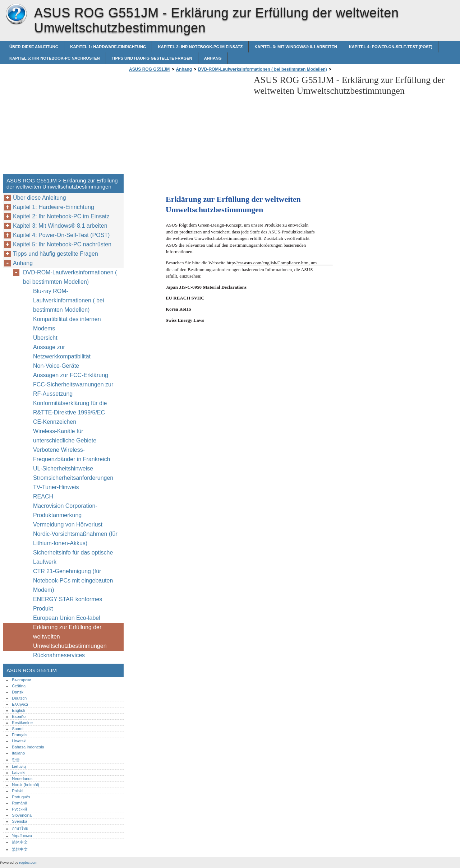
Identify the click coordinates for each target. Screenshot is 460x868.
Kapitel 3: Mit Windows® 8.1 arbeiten (296, 47)
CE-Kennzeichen (55, 422)
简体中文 (20, 842)
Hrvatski (19, 741)
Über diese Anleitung (34, 47)
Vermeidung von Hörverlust (68, 524)
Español (19, 716)
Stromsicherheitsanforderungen (73, 478)
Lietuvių (19, 766)
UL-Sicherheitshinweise (63, 468)
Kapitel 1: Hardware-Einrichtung (108, 47)
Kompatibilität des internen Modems (67, 324)
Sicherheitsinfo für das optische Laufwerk (73, 557)
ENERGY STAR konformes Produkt (68, 604)
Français (20, 735)
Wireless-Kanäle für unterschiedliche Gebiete (65, 436)
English (19, 710)
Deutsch (19, 698)
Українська (22, 836)
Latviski (19, 772)
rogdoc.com (28, 862)
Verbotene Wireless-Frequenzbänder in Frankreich (72, 454)
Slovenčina (22, 815)
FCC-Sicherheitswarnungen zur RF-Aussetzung (73, 389)
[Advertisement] (188, 125)
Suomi (18, 729)
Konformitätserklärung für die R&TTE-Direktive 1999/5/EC (70, 408)
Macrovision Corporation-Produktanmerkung (65, 510)
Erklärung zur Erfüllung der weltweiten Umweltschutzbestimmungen (70, 637)
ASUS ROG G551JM (16, 14)
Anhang (213, 58)
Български (22, 680)
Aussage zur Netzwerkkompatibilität (62, 352)
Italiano (18, 753)
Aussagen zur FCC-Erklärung (71, 375)
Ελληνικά (20, 704)
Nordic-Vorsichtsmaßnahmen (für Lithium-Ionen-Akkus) (75, 539)
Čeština (19, 686)
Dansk (18, 692)
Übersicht (45, 338)
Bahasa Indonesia (28, 747)
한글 (16, 760)
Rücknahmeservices (59, 655)
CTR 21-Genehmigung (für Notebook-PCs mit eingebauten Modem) (73, 581)
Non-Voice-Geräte (57, 366)
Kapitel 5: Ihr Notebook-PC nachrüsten (55, 58)
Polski (17, 791)
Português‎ (21, 797)
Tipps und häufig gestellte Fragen (152, 58)
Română (19, 803)
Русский (19, 809)
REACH (43, 496)
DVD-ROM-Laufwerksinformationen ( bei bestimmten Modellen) (263, 69)
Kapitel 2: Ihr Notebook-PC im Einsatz (200, 47)
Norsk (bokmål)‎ (26, 785)
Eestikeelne (22, 723)
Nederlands (22, 779)
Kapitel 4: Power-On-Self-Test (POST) (391, 47)
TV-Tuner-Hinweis (56, 487)
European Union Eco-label (67, 618)
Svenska (20, 821)
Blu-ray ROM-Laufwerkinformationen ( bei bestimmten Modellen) (68, 300)
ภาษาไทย (20, 828)
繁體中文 (20, 849)
